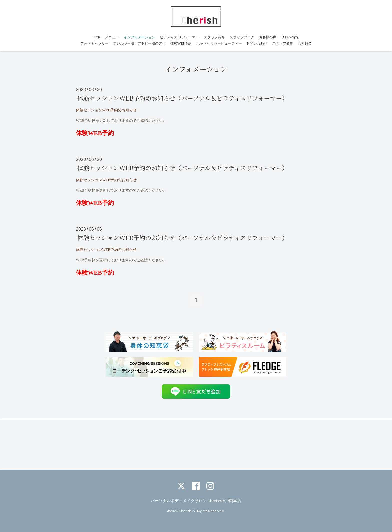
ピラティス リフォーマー (180, 37)
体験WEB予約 (181, 44)
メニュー (112, 37)
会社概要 (305, 44)
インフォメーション (139, 37)
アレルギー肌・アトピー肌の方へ (139, 44)
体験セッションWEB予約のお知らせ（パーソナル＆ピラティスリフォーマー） (183, 98)
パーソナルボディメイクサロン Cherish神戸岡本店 (196, 501)
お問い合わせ (257, 44)
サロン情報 (290, 37)
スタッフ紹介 (214, 37)
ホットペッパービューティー (219, 44)
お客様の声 (268, 37)
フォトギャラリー (94, 44)
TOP (97, 37)
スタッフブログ (242, 37)
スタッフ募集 (283, 44)
